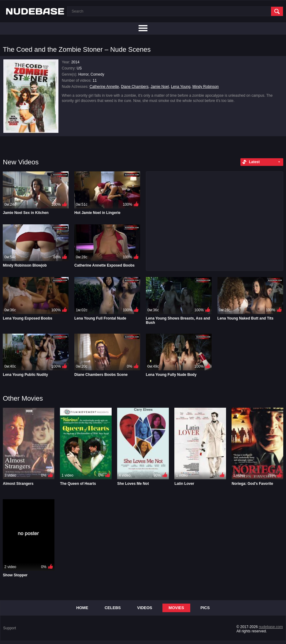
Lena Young (181, 87)
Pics (205, 608)
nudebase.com (271, 627)
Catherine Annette (104, 87)
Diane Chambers (135, 87)
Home (82, 608)
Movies (176, 608)
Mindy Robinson (206, 87)
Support (9, 628)
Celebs (113, 608)
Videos (145, 608)
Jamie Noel (160, 87)
